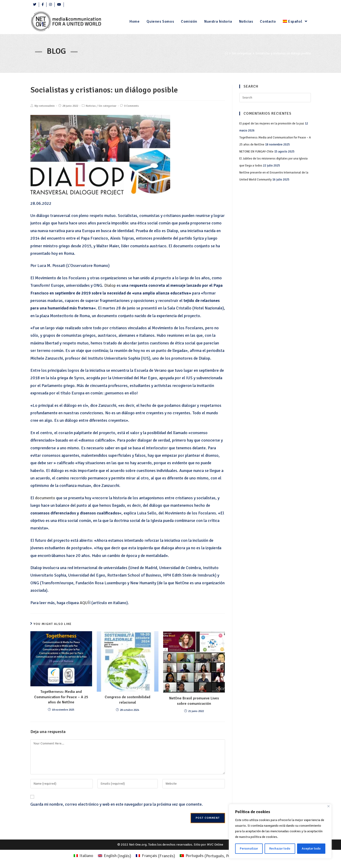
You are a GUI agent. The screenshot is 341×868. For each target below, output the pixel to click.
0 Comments (131, 106)
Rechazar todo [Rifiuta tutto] (280, 849)
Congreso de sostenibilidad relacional (127, 700)
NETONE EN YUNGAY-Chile (256, 152)
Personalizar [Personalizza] (249, 849)
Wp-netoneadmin (45, 106)
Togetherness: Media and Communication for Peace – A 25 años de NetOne (61, 697)
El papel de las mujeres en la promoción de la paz (272, 124)
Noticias (91, 106)
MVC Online (215, 845)
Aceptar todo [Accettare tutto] (311, 849)
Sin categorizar (107, 106)
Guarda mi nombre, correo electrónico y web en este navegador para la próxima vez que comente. (117, 804)
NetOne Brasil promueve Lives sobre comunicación (194, 701)
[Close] (328, 806)
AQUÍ (84, 603)
